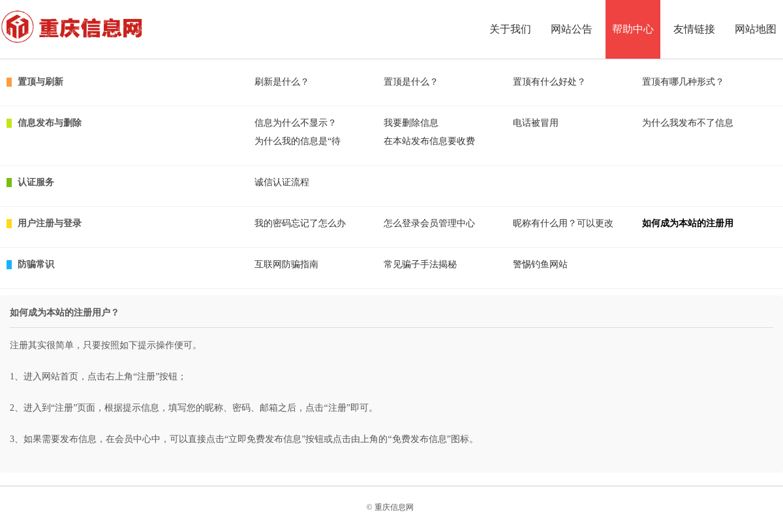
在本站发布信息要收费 (429, 141)
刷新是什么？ (282, 82)
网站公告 (572, 29)
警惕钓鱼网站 (540, 264)
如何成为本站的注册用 (688, 223)
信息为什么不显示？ (296, 123)
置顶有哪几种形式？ (683, 82)
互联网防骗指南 (286, 264)
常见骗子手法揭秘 (420, 264)
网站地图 (756, 29)
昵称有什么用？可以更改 (563, 223)
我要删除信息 (411, 123)
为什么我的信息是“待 (298, 141)
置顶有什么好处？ (549, 82)
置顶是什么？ (411, 82)
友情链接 (694, 29)
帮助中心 (633, 29)
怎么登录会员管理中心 (429, 223)
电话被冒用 (536, 123)
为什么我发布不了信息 (688, 123)
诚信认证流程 (282, 182)
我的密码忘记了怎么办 (300, 223)
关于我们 (510, 29)
